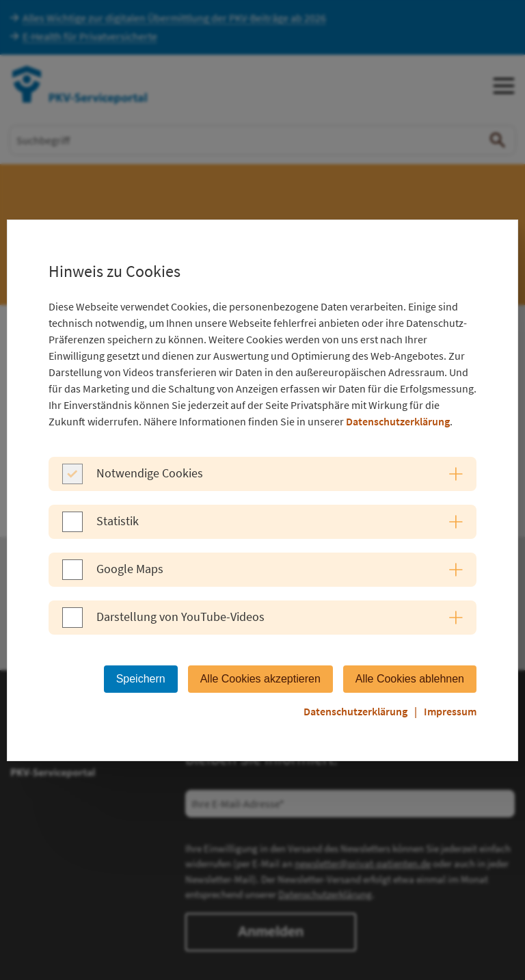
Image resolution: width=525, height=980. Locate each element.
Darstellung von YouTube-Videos (180, 617)
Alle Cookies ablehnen (410, 679)
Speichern (141, 679)
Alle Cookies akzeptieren (260, 679)
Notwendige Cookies (150, 473)
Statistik (118, 521)
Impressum (450, 711)
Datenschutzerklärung (398, 421)
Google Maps (130, 569)
